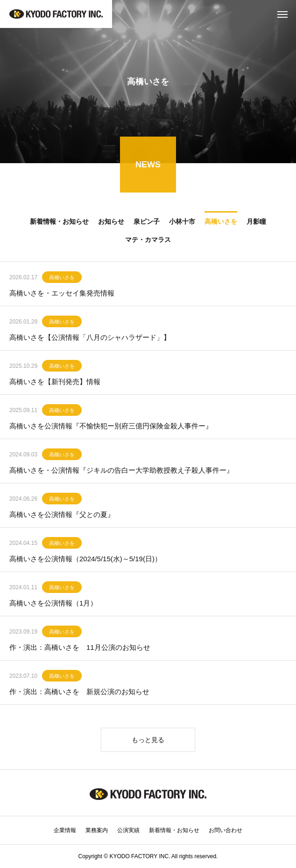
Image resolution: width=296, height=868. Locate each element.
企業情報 (65, 830)
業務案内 (97, 830)
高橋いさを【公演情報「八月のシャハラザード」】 (90, 339)
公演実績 (128, 830)
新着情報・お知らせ (174, 830)
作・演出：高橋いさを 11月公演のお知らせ (80, 649)
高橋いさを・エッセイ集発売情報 (62, 295)
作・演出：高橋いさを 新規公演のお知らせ (79, 693)
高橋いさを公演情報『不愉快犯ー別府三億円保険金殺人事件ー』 (111, 428)
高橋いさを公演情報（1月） (53, 605)
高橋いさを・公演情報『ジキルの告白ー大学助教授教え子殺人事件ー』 (121, 472)
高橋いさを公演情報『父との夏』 (62, 516)
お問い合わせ (226, 830)
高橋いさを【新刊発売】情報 (55, 383)
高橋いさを (62, 279)
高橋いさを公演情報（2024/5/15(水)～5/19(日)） (85, 561)
